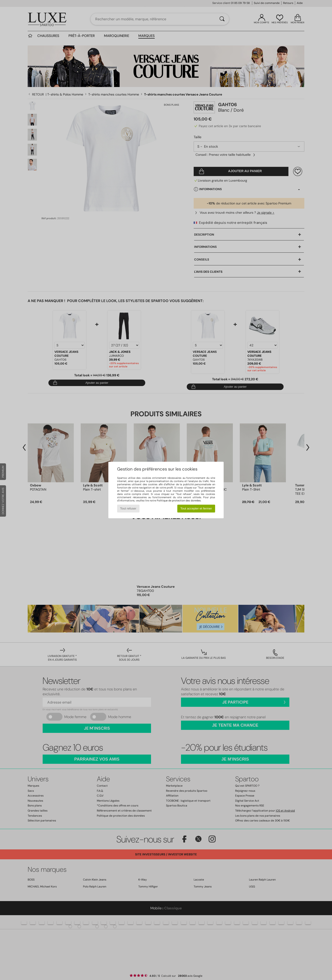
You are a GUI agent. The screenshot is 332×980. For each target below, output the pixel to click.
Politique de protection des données (179, 500)
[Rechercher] (222, 19)
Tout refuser (128, 508)
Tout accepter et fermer (196, 508)
